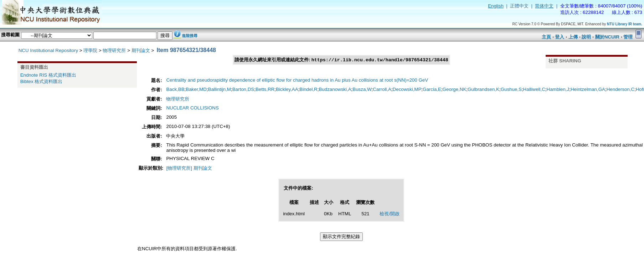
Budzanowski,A (335, 90)
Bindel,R (308, 90)
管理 (628, 37)
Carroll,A (382, 90)
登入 (560, 37)
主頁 (546, 37)
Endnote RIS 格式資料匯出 (48, 75)
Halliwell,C (534, 90)
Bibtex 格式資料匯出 (42, 81)
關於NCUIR (607, 37)
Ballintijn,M (220, 90)
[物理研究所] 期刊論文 (189, 168)
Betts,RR (265, 90)
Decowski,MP (407, 90)
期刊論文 (141, 50)
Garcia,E (432, 90)
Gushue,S (511, 90)
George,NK (455, 90)
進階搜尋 (190, 36)
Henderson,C (621, 90)
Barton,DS (243, 90)
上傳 (573, 37)
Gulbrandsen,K (483, 90)
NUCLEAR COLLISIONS (192, 108)
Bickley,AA (287, 90)
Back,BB (175, 90)
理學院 (90, 50)
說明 (586, 37)
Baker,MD (196, 90)
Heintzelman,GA (588, 90)
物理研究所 (114, 50)
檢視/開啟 (390, 214)
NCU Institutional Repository (48, 50)
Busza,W (362, 90)
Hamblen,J (558, 90)
